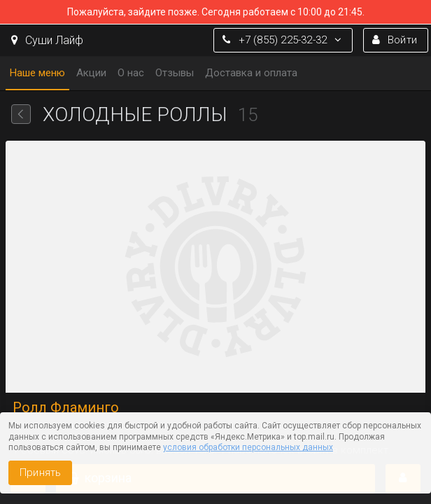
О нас (131, 73)
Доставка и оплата (251, 73)
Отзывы (175, 73)
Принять (40, 472)
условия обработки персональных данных (248, 447)
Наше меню (37, 73)
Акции (91, 73)
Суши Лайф (47, 40)
